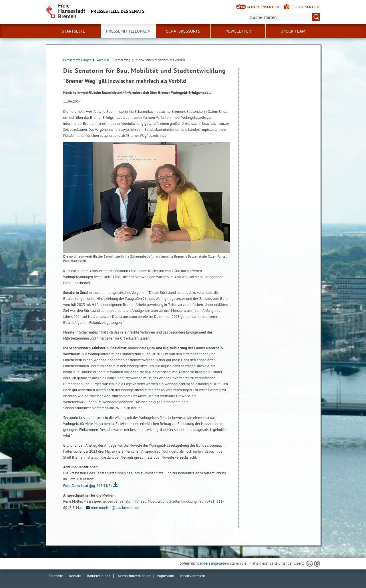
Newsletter (238, 31)
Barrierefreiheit (99, 576)
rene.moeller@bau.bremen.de (112, 508)
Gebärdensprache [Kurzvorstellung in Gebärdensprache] (263, 7)
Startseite (73, 31)
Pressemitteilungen (79, 60)
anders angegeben (214, 563)
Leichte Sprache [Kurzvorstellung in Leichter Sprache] (305, 7)
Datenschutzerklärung (134, 576)
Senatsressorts (183, 31)
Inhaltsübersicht (193, 576)
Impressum (165, 576)
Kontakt (75, 576)
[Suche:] (285, 17)
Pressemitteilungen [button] (128, 31)
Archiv (103, 60)
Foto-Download (87, 486)
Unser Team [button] (293, 31)
